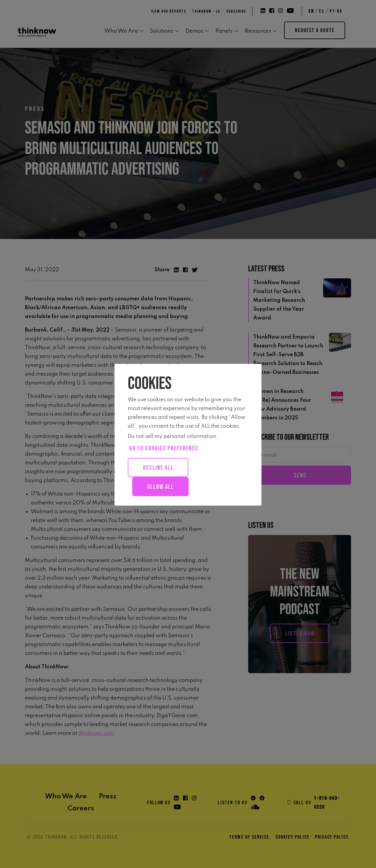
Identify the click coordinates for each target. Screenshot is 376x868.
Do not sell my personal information (172, 436)
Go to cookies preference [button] (164, 448)
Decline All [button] (158, 468)
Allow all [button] (161, 487)
